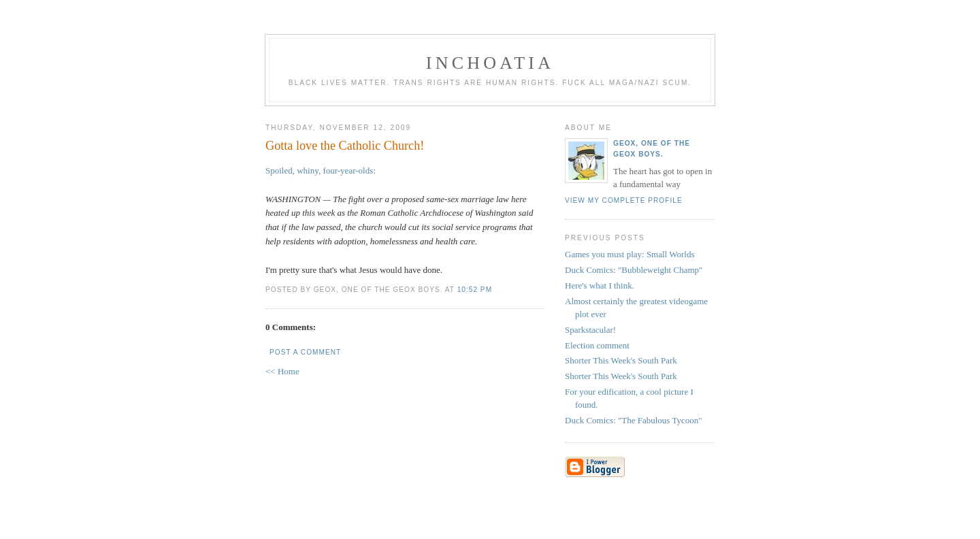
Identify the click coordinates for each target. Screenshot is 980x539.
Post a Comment (305, 352)
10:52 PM (475, 290)
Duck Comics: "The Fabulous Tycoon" (634, 420)
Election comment (597, 345)
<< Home (282, 371)
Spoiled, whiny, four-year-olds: (321, 170)
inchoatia (490, 63)
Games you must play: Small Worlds (630, 254)
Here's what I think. (600, 285)
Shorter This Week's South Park (621, 360)
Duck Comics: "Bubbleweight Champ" (634, 270)
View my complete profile (624, 200)
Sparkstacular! (590, 330)
